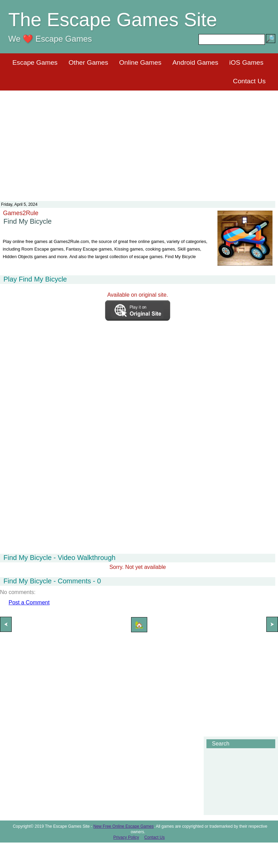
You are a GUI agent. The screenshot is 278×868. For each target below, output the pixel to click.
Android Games (195, 62)
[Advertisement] (139, 141)
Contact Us (249, 81)
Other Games (88, 62)
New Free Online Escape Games (123, 826)
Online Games (140, 62)
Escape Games (35, 62)
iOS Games (246, 62)
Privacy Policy (126, 837)
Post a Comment (29, 602)
